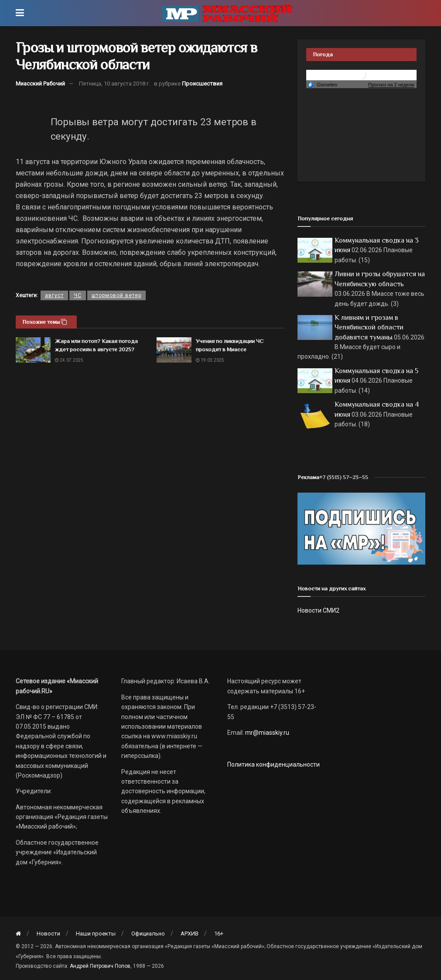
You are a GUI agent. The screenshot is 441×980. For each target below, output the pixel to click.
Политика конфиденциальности (273, 764)
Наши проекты (96, 934)
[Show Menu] (20, 13)
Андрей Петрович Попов (100, 966)
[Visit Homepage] (227, 13)
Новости (48, 934)
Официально (148, 934)
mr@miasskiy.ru (267, 733)
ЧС (78, 295)
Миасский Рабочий (40, 84)
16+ (219, 934)
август (54, 295)
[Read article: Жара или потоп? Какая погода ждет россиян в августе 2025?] (33, 350)
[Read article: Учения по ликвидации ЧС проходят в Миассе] (174, 350)
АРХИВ (190, 934)
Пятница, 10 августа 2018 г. (115, 84)
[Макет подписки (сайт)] (361, 528)
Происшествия (202, 84)
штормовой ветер (116, 295)
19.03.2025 (210, 360)
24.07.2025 (69, 360)
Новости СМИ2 (318, 610)
